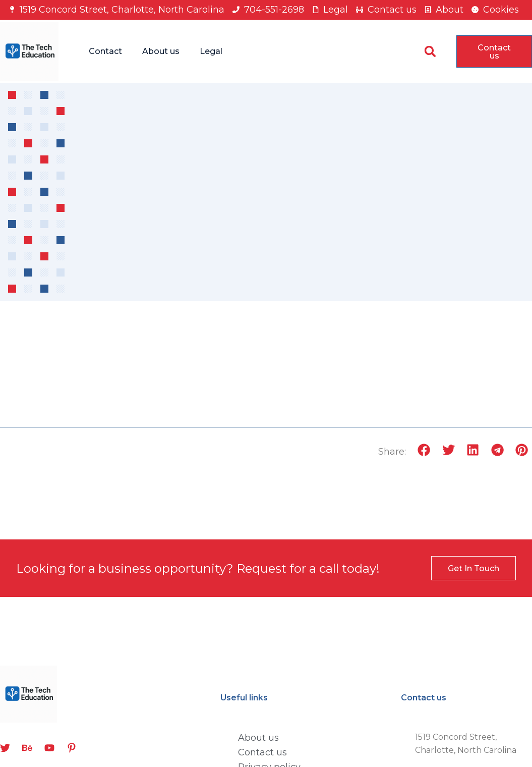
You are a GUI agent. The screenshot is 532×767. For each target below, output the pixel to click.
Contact (105, 51)
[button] (430, 51)
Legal (211, 51)
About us (161, 51)
